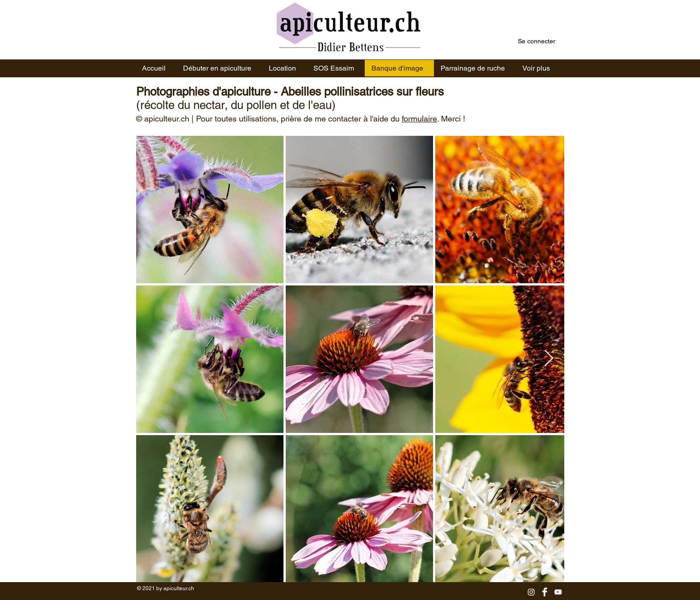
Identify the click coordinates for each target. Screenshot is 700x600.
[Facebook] (545, 592)
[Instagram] (531, 592)
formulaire (419, 119)
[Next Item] (549, 359)
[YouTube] (558, 592)
